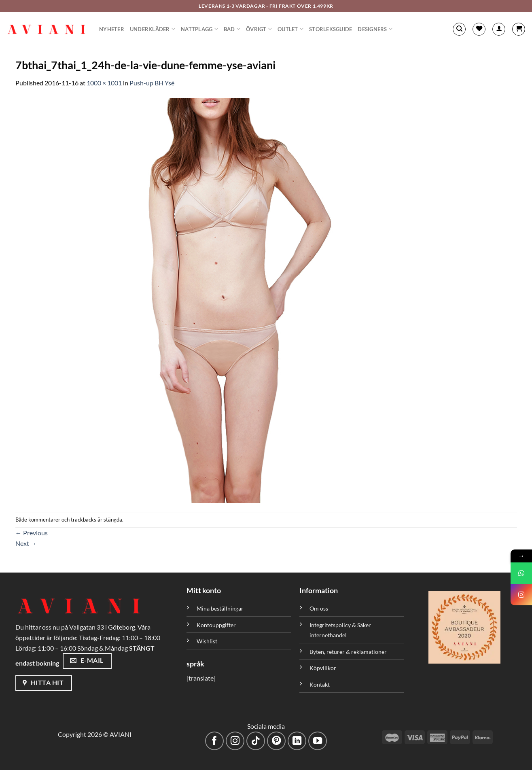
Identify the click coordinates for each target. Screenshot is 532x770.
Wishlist (207, 641)
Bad (232, 29)
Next (26, 543)
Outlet (290, 29)
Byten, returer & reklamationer (348, 652)
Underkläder (153, 29)
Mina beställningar (221, 608)
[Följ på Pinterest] (277, 741)
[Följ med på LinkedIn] (297, 741)
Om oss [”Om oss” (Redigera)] (319, 608)
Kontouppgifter (216, 625)
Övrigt (259, 29)
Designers (375, 29)
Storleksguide (331, 29)
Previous (32, 533)
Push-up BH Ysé (152, 83)
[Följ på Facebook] (215, 741)
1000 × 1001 (104, 83)
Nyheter (112, 29)
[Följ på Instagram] (235, 741)
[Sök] (459, 29)
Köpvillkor (323, 668)
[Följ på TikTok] (256, 741)
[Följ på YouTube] (318, 741)
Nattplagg (199, 29)
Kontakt (320, 684)
